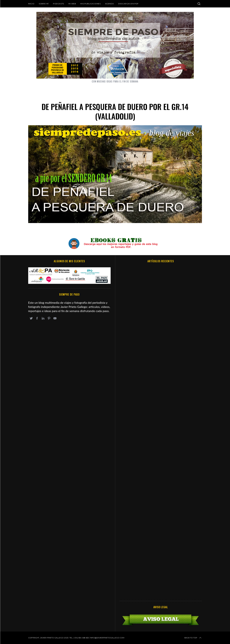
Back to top (193, 638)
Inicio (31, 4)
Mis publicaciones (90, 4)
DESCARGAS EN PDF (128, 4)
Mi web (72, 4)
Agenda (110, 4)
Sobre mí (44, 4)
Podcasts (59, 4)
